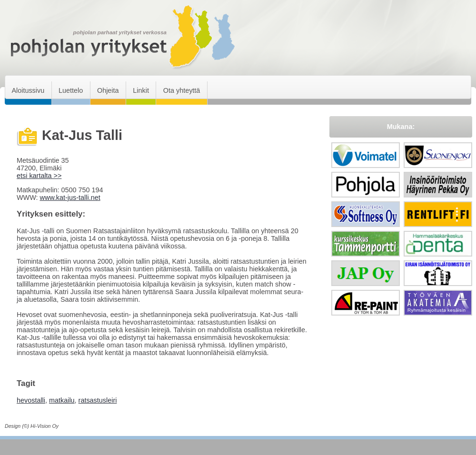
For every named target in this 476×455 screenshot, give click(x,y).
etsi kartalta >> (39, 176)
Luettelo (71, 90)
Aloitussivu (28, 90)
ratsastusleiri (98, 400)
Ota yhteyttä (182, 90)
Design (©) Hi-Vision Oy (32, 426)
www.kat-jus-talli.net (70, 198)
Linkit (141, 90)
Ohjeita (108, 90)
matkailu (62, 400)
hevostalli (31, 400)
